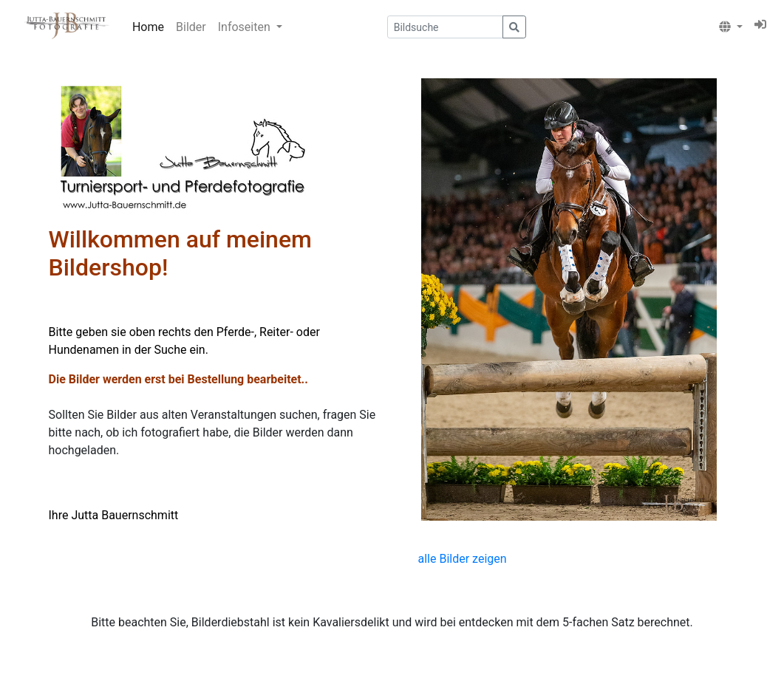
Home (148, 27)
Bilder (191, 27)
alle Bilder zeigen (463, 559)
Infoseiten (246, 27)
